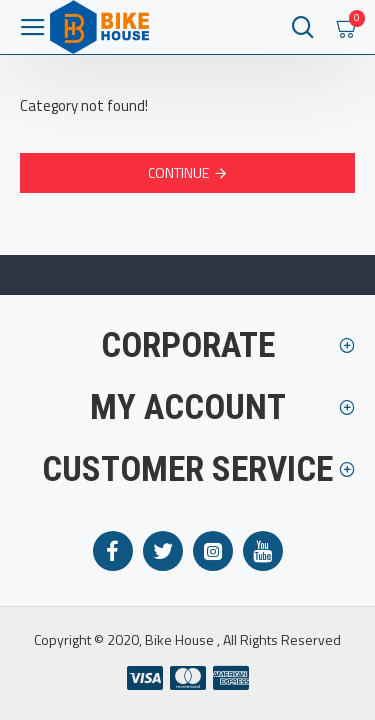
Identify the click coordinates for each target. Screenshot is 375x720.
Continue (178, 172)
